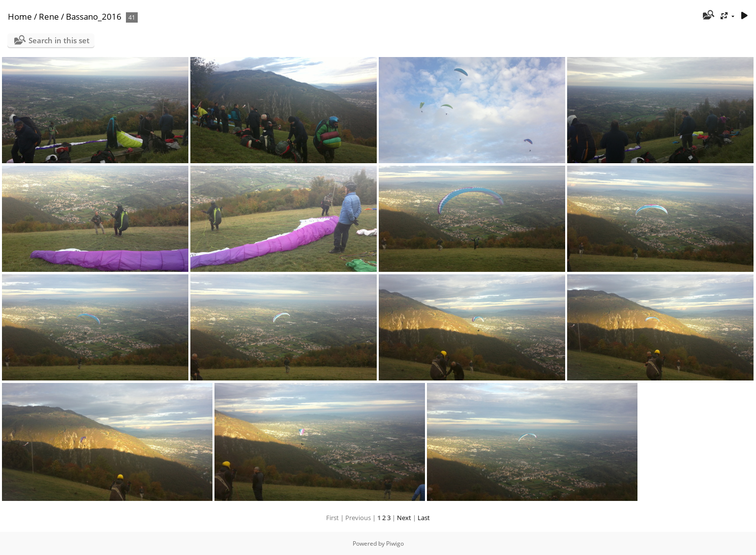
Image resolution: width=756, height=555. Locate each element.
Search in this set (59, 40)
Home (20, 16)
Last (424, 518)
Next (404, 518)
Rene (49, 16)
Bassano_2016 (94, 16)
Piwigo (395, 543)
